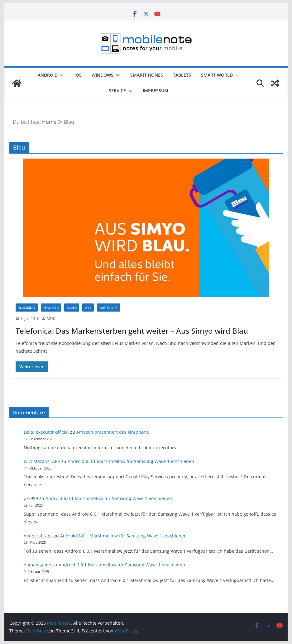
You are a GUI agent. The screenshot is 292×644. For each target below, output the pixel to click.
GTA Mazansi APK (42, 461)
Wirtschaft (109, 308)
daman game (37, 565)
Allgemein (27, 308)
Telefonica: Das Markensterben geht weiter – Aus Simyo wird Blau (132, 331)
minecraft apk (38, 536)
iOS (78, 75)
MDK (51, 319)
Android (48, 75)
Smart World (217, 75)
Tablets (182, 75)
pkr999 (31, 498)
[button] (61, 75)
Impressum (156, 91)
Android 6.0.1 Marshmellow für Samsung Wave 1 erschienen (131, 461)
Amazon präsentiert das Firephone (113, 432)
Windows (103, 75)
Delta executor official (46, 432)
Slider (72, 308)
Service (117, 91)
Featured (51, 308)
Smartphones (147, 75)
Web (88, 308)
